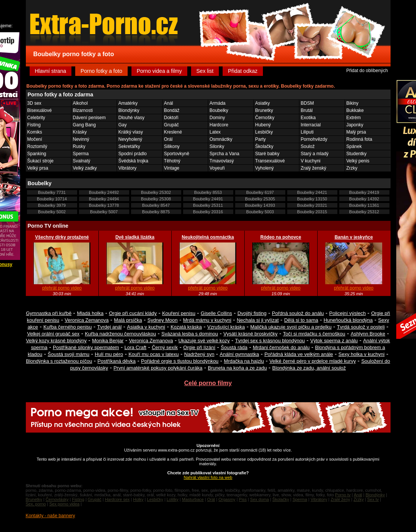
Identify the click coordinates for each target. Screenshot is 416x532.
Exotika (308, 118)
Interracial (311, 125)
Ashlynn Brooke (368, 334)
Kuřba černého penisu (67, 327)
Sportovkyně (177, 154)
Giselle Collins (216, 313)
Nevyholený (130, 139)
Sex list (205, 71)
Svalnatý (82, 161)
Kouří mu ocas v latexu (153, 354)
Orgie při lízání (199, 347)
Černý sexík (165, 347)
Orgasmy (227, 499)
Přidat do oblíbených (367, 71)
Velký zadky (85, 168)
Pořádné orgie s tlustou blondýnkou (180, 361)
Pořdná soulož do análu (298, 313)
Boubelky (219, 110)
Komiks (35, 132)
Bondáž (172, 110)
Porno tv (343, 495)
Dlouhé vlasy (132, 118)
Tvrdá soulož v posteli (361, 327)
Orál (168, 139)
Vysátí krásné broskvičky (251, 334)
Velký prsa (38, 168)
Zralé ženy (340, 499)
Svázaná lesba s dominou (190, 334)
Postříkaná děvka (117, 361)
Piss (243, 499)
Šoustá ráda (234, 347)
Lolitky (173, 499)
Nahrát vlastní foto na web (208, 477)
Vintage (172, 168)
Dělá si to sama (301, 320)
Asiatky (263, 103)
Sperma (81, 154)
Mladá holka (90, 313)
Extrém (354, 118)
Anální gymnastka (239, 354)
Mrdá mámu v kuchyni (207, 320)
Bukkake (355, 110)
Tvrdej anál (109, 327)
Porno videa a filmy (159, 71)
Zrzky (352, 168)
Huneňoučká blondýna (348, 320)
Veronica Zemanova (87, 320)
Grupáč (172, 125)
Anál (169, 103)
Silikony (172, 146)
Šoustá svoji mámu (69, 354)
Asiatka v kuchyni (146, 327)
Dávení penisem (89, 118)
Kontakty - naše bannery (51, 516)
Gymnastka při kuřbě (49, 313)
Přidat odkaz (243, 71)
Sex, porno (36, 504)
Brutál (307, 110)
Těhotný (172, 161)
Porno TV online (48, 226)
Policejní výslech (348, 313)
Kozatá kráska (186, 327)
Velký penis (358, 161)
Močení (35, 139)
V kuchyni (311, 161)
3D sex (34, 103)
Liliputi (307, 132)
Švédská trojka (134, 161)
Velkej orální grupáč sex (53, 334)
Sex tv (373, 499)
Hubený (263, 125)
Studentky (357, 154)
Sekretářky (129, 146)
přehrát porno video (62, 288)
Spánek (354, 146)
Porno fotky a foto (101, 71)
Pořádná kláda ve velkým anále (299, 354)
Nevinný (81, 139)
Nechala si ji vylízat (258, 320)
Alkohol (80, 103)
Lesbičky (264, 132)
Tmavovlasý (222, 161)
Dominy (217, 118)
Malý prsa (356, 132)
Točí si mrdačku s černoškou (314, 334)
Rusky (79, 146)
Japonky (355, 125)
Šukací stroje (40, 161)
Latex (215, 132)
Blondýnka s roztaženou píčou (59, 361)
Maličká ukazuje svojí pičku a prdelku (291, 327)
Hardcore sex (117, 499)
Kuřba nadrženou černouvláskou (120, 334)
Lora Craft (135, 347)
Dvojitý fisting (252, 313)
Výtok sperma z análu (334, 341)
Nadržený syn (199, 354)
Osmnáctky (221, 139)
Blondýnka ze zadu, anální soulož (309, 368)
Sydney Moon (163, 320)
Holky (138, 499)
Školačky (264, 146)
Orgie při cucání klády (133, 313)
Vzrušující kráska (226, 327)
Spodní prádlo (133, 154)
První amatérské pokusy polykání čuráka (158, 368)
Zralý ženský (314, 168)
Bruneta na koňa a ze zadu (237, 368)
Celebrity (36, 118)
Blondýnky (129, 110)
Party (261, 139)
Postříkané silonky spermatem (86, 347)
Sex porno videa (65, 504)
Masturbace (193, 499)
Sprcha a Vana (225, 154)
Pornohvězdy (314, 139)
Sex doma (259, 499)
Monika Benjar (108, 341)
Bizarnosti (83, 110)
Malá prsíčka (128, 320)
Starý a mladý (315, 154)
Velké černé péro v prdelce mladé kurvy (313, 361)
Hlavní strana (51, 71)
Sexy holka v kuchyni (361, 354)
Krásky (80, 132)
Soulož (308, 146)
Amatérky (128, 103)
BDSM (308, 103)
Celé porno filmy (208, 383)
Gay (123, 125)
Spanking (37, 154)
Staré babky (267, 154)
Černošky (265, 118)
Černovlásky (57, 499)
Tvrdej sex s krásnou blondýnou (270, 341)
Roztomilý (37, 146)
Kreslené (173, 132)
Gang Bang (85, 125)
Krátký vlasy (131, 132)
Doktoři (171, 118)
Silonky (217, 146)
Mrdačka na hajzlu (244, 361)
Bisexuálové (40, 110)
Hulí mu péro (109, 354)
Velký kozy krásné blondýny (56, 341)
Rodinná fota (359, 139)
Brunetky (264, 110)
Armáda (218, 103)
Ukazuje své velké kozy (204, 341)
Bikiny (353, 103)
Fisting (34, 125)
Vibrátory (128, 168)
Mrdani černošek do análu (281, 347)
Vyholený (265, 168)
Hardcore (219, 125)
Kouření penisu (179, 313)
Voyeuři (217, 168)
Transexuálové (270, 161)
